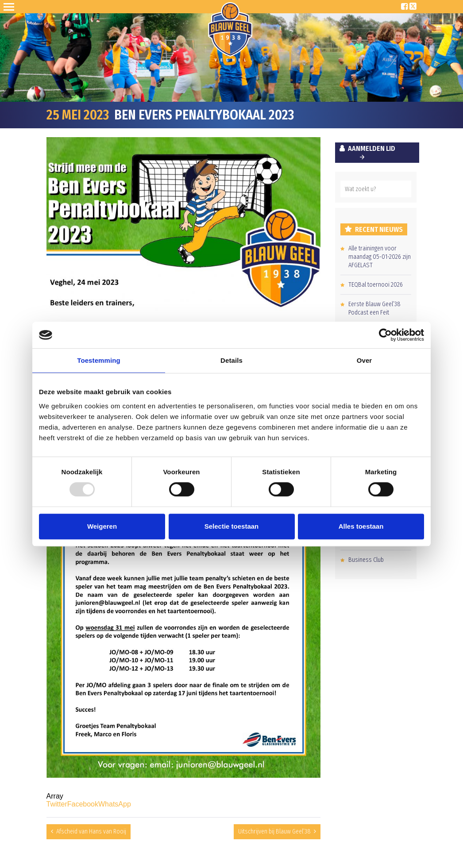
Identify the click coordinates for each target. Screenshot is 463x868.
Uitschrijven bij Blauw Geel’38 (274, 832)
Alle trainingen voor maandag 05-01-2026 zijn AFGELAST (380, 257)
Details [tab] (231, 360)
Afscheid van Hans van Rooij (91, 832)
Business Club (366, 560)
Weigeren (102, 526)
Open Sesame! (11, 7)
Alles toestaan (361, 526)
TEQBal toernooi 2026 (376, 285)
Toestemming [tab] (99, 360)
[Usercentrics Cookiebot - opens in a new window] (385, 335)
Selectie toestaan (232, 526)
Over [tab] (365, 360)
